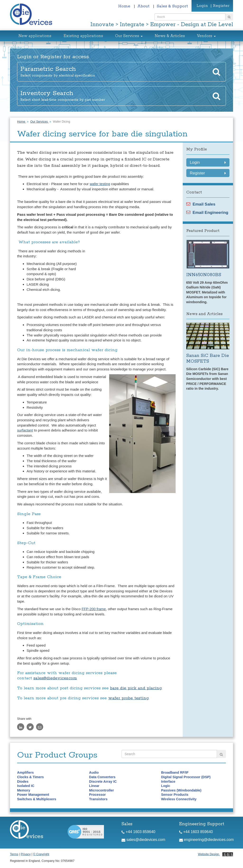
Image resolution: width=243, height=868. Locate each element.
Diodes (23, 782)
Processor (97, 795)
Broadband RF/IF (175, 772)
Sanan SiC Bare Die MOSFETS (208, 358)
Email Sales (201, 204)
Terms (14, 854)
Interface (168, 782)
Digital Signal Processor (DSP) (186, 777)
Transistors (98, 799)
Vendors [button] (206, 36)
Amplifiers (25, 772)
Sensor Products (175, 795)
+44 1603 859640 (138, 832)
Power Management (33, 795)
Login (202, 6)
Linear (94, 786)
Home (125, 6)
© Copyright (41, 854)
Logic (166, 786)
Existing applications (83, 36)
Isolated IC (26, 786)
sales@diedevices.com (55, 678)
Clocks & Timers (30, 777)
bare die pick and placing (136, 688)
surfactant (25, 430)
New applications (35, 36)
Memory (24, 790)
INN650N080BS (204, 275)
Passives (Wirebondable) (181, 790)
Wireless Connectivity (179, 799)
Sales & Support (172, 6)
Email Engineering (207, 212)
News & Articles (170, 36)
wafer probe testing (129, 698)
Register (221, 6)
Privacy (26, 854)
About (144, 6)
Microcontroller (101, 790)
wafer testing (100, 184)
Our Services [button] (129, 36)
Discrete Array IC (103, 782)
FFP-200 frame (94, 609)
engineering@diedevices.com (207, 840)
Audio (94, 772)
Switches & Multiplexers (37, 799)
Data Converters (102, 777)
